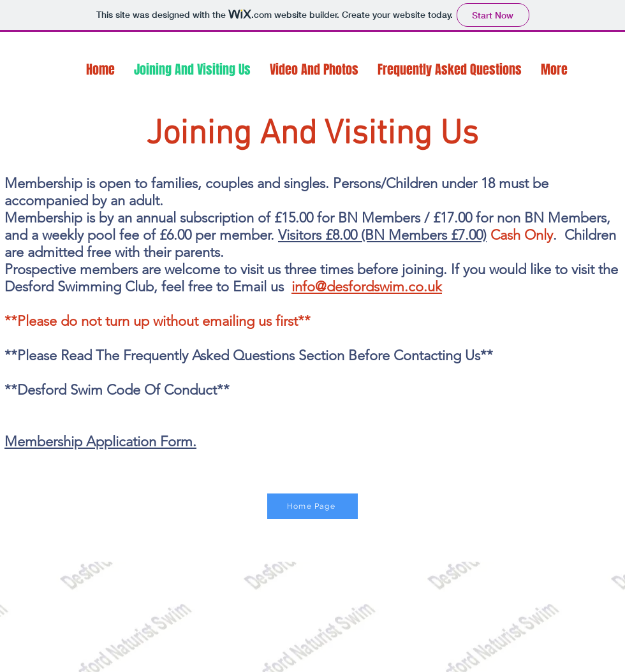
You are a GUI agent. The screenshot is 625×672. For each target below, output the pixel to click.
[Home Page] (312, 506)
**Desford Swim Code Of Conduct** (117, 390)
